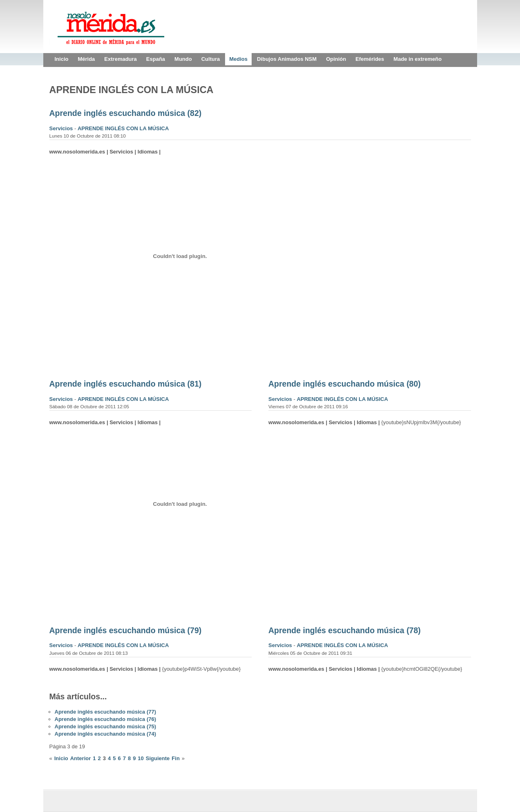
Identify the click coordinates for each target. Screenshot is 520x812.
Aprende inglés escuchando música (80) (345, 384)
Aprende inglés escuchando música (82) (126, 113)
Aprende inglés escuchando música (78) (345, 630)
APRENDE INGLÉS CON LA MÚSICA (123, 128)
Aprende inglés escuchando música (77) (106, 712)
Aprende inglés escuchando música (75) (106, 726)
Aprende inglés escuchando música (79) (126, 630)
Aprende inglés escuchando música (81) (126, 384)
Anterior (81, 758)
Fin (176, 758)
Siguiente (158, 758)
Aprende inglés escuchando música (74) (106, 734)
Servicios (62, 128)
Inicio (61, 758)
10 (141, 758)
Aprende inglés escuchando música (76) (106, 719)
